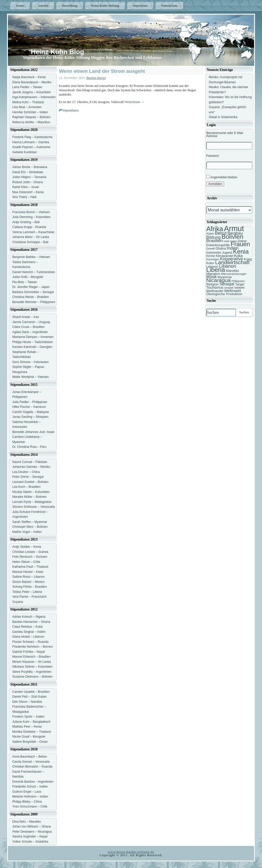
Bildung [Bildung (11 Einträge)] (213, 237)
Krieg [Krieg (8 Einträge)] (248, 259)
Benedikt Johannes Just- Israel (33, 432)
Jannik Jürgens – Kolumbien (32, 92)
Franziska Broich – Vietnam (31, 212)
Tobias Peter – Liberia (27, 592)
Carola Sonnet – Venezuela (31, 762)
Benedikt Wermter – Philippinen (34, 302)
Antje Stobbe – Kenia (27, 547)
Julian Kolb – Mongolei (28, 277)
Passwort (212, 156)
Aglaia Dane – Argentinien (30, 332)
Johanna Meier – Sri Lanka (31, 237)
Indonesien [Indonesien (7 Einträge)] (214, 253)
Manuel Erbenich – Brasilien (31, 657)
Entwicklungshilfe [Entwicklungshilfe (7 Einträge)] (218, 245)
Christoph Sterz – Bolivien (30, 527)
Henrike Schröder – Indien (30, 112)
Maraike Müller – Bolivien (29, 497)
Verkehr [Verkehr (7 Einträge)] (239, 288)
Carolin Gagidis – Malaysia (31, 412)
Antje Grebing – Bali (26, 222)
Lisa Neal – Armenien (27, 107)
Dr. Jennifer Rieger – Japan (31, 287)
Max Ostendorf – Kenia (28, 192)
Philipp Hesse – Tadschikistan (33, 342)
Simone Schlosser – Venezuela (34, 507)
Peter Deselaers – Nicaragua (32, 832)
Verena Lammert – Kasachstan (33, 232)
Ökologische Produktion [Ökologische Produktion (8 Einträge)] (224, 294)
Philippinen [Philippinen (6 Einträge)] (238, 281)
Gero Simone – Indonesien (31, 362)
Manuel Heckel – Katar (28, 572)
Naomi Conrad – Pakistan (30, 462)
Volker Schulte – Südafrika (30, 842)
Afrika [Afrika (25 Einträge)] (215, 229)
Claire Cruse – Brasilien (28, 327)
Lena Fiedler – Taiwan (27, 87)
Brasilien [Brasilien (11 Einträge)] (215, 241)
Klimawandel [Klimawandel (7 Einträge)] (224, 256)
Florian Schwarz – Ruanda (30, 642)
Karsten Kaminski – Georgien (32, 347)
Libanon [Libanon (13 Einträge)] (228, 266)
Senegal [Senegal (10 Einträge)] (227, 284)
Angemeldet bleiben (222, 177)
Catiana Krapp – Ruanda (29, 227)
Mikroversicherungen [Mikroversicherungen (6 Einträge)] (234, 274)
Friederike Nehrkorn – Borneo (32, 647)
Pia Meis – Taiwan (25, 282)
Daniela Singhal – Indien (29, 632)
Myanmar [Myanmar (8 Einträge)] (225, 277)
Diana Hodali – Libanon (28, 637)
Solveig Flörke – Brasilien (30, 587)
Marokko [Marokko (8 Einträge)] (232, 271)
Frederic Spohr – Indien (28, 717)
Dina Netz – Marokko (27, 822)
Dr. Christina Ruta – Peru (29, 447)
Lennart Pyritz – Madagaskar (32, 502)
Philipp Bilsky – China (27, 802)
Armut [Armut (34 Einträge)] (234, 228)
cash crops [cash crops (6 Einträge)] (230, 241)
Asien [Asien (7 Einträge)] (210, 234)
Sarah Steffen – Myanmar (30, 522)
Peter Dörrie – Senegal (28, 477)
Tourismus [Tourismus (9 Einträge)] (215, 287)
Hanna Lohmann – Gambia (31, 142)
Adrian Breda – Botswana (30, 167)
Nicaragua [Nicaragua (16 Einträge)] (218, 280)
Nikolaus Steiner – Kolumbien (32, 667)
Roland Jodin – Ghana (28, 182)
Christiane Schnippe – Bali (30, 242)
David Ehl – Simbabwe (28, 172)
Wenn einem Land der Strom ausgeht (102, 71)
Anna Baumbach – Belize (30, 757)
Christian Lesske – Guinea (30, 552)
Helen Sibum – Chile (26, 562)
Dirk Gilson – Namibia (27, 702)
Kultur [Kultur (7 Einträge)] (210, 263)
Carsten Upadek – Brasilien (31, 692)
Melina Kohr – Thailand (28, 102)
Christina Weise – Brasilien (31, 297)
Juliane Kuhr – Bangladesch (31, 722)
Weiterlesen (134, 102)
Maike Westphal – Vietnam (30, 377)
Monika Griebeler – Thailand (32, 732)
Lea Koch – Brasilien (26, 487)
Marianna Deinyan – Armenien (33, 337)
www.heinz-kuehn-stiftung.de (131, 852)
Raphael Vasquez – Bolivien (31, 117)
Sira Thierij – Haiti (24, 197)
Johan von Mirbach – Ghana (32, 826)
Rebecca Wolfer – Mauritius (31, 122)
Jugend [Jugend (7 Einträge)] (227, 253)
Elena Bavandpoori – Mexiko (32, 82)
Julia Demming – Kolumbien (31, 217)
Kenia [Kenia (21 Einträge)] (241, 251)
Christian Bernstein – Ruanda (32, 767)
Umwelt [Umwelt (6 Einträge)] (229, 288)
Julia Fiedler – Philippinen (30, 402)
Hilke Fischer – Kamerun (29, 407)
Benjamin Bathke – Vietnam (31, 257)
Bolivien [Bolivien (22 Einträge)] (233, 237)
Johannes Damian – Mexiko (31, 467)
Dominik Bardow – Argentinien (33, 782)
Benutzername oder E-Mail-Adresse (225, 135)
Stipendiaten (70, 110)
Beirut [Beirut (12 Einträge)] (221, 233)
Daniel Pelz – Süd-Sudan (29, 697)
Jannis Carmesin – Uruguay (31, 322)
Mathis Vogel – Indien (27, 532)
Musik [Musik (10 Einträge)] (211, 277)
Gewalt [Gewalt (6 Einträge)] (210, 249)
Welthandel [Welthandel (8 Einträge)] (215, 291)
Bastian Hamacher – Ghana (31, 622)
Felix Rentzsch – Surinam (30, 557)
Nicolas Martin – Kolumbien (31, 492)
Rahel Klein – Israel (26, 187)
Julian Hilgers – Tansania (29, 177)
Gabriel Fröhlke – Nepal (29, 652)
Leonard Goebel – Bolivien (30, 482)
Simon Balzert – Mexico (28, 582)
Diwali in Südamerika (223, 117)
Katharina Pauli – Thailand (30, 567)
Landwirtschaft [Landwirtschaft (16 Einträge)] (232, 262)
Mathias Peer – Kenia (27, 727)
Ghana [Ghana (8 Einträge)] (221, 248)
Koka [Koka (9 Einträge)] (238, 256)
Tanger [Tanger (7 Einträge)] (240, 284)
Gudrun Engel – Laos (27, 792)
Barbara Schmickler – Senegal (33, 292)
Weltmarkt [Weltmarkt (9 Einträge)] (233, 291)
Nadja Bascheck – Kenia (29, 77)
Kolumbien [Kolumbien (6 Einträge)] (213, 259)
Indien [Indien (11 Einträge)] (233, 248)
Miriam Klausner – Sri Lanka (32, 662)
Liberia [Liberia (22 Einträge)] (216, 270)
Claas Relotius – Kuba (28, 627)
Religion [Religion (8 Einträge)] (212, 284)
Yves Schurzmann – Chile (30, 807)
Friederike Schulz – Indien (30, 787)
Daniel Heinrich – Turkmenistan (34, 272)
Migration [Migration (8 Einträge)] (213, 274)
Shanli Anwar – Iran (26, 317)
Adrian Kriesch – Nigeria (29, 617)
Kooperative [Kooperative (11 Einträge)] (232, 259)
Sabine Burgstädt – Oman (30, 742)
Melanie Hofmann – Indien (30, 797)
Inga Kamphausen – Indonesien (34, 97)
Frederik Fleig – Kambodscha (32, 137)
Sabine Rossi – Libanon (29, 577)
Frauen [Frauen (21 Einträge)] (240, 244)
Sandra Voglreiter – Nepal (30, 836)
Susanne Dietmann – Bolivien (32, 677)
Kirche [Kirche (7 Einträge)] (211, 256)
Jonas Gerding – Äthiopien (30, 417)
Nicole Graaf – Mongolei (29, 737)
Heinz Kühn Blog (58, 52)
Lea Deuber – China (26, 472)
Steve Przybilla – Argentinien (32, 672)
